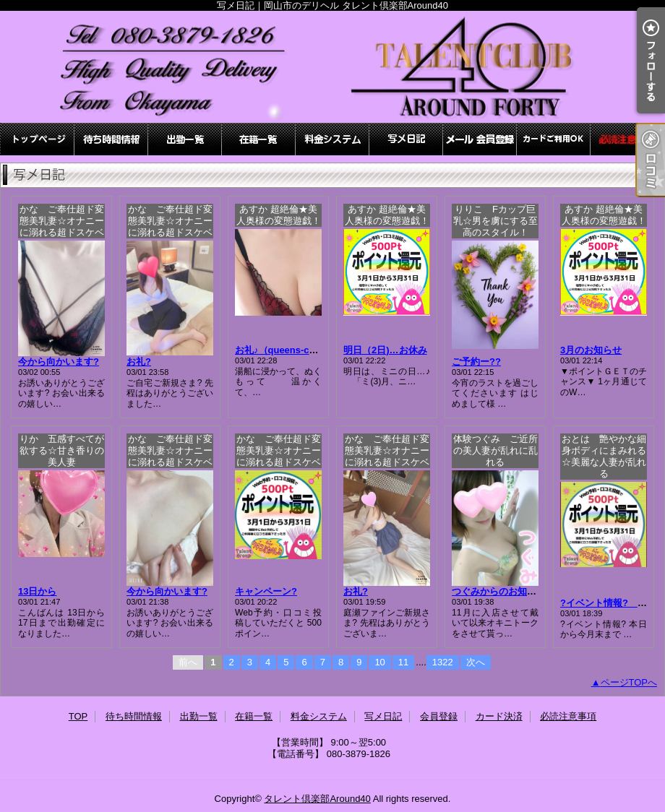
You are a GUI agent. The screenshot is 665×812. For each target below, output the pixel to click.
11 (403, 662)
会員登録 (480, 139)
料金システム (332, 139)
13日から (37, 591)
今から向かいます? (59, 362)
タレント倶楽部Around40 (317, 799)
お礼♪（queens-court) (283, 350)
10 (379, 662)
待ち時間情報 (111, 139)
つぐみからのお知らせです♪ (511, 591)
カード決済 (554, 139)
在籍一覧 (259, 139)
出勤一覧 (185, 139)
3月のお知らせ (591, 350)
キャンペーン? (266, 591)
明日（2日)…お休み (385, 350)
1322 (443, 662)
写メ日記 (406, 139)
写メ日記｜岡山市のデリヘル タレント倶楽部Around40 (332, 67)
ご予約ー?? (476, 362)
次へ (476, 662)
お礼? (139, 362)
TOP (38, 139)
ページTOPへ (629, 682)
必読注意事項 (627, 139)
